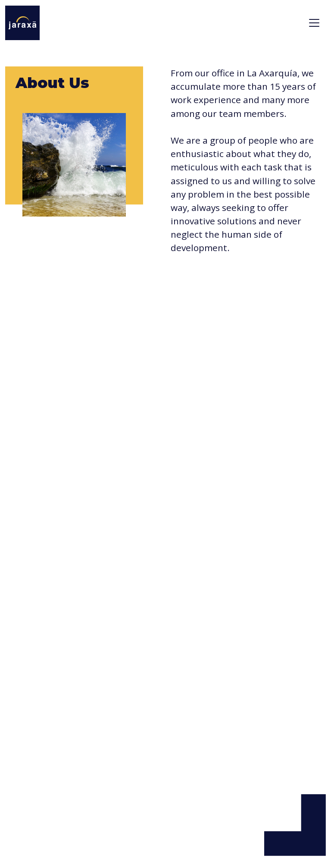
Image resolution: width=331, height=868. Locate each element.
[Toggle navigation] (314, 23)
